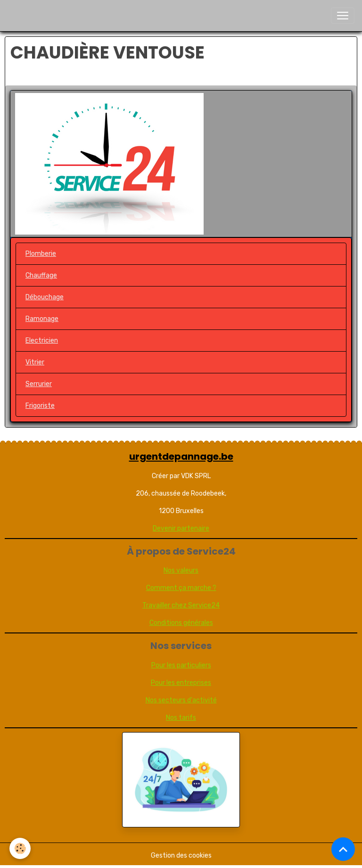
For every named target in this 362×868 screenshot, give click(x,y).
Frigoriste (40, 406)
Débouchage (45, 297)
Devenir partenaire (181, 528)
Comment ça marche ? (181, 588)
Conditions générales (181, 623)
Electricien (42, 341)
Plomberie (41, 254)
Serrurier (39, 384)
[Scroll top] (343, 849)
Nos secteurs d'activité (181, 700)
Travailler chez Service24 (181, 605)
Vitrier (35, 362)
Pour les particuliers (181, 665)
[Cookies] (20, 848)
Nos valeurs (181, 570)
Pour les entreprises (181, 683)
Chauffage (41, 275)
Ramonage (42, 319)
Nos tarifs (181, 718)
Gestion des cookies (181, 855)
